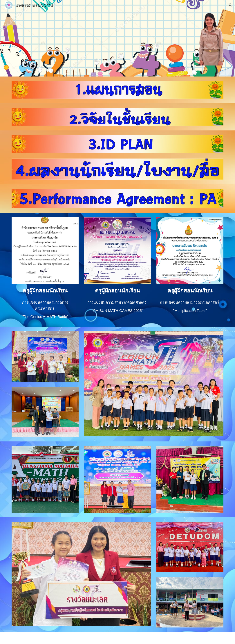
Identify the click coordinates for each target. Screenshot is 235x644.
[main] (45, 291)
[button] (231, 5)
